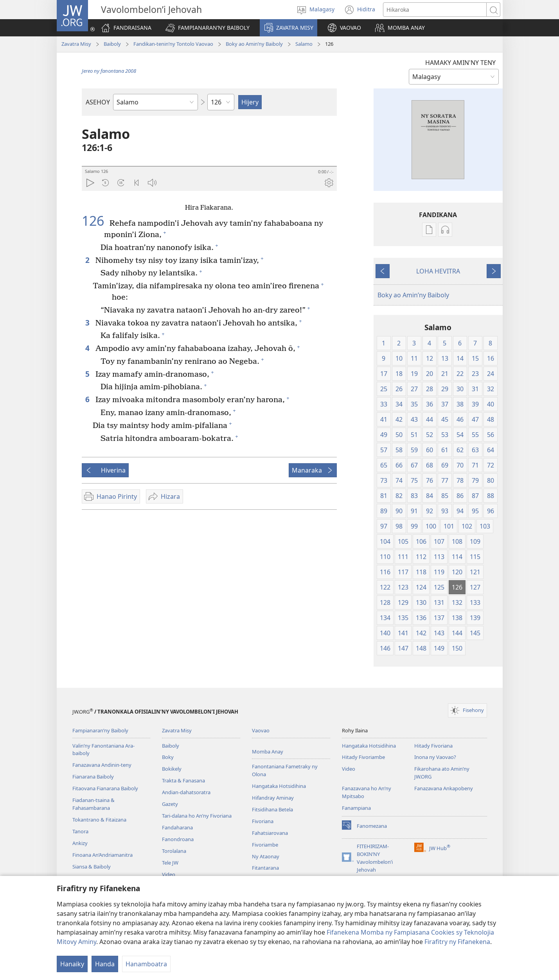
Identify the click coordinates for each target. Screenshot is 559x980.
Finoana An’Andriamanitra (102, 855)
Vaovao (261, 730)
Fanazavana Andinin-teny (102, 765)
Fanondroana (178, 839)
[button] (208, 28)
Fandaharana (177, 827)
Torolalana (174, 851)
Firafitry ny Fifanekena (457, 942)
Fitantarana (265, 868)
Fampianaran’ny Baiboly (100, 730)
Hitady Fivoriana (433, 746)
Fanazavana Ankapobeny (444, 788)
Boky (168, 757)
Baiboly (112, 44)
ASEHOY (98, 102)
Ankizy (80, 843)
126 (95, 221)
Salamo (304, 44)
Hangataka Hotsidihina (279, 786)
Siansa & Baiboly (92, 867)
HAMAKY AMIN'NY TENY (460, 63)
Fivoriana (263, 821)
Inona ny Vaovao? (435, 757)
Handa (105, 964)
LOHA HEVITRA (438, 271)
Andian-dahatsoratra (186, 792)
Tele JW (170, 863)
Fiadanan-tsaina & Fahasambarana (93, 804)
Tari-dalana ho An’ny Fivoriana (197, 816)
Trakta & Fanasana (183, 780)
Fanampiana (356, 808)
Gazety (170, 804)
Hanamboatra (146, 964)
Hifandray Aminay (273, 798)
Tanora (80, 831)
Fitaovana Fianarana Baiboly (105, 788)
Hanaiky (72, 964)
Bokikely (172, 769)
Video (169, 874)
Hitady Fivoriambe (363, 757)
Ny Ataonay (266, 856)
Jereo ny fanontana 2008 (109, 71)
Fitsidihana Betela (272, 809)
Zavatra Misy (76, 44)
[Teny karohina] (435, 10)
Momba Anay (268, 752)
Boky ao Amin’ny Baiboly (254, 44)
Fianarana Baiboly (93, 777)
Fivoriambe (265, 845)
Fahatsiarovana (270, 833)
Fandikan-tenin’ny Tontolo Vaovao (173, 44)
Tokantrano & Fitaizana (99, 820)
